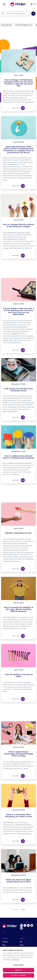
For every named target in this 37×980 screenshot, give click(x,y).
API (21, 942)
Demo (22, 945)
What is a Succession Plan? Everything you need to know (19, 816)
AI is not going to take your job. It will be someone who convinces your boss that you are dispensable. (18, 311)
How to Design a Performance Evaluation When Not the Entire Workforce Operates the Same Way (18, 83)
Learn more (16, 960)
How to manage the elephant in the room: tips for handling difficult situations (19, 609)
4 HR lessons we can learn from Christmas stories (18, 390)
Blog (4, 945)
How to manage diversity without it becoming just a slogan (19, 226)
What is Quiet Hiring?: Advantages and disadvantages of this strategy (18, 754)
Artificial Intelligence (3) (24, 25)
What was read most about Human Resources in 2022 (18, 881)
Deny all (18, 970)
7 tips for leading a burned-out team (19, 676)
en (34, 4)
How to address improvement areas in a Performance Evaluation (19, 457)
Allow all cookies (18, 975)
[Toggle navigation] (4, 4)
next (23, 910)
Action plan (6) (6, 25)
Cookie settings (19, 965)
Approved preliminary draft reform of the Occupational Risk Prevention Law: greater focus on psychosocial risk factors (18, 150)
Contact (5, 942)
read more (18, 108)
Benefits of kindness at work (19, 533)
